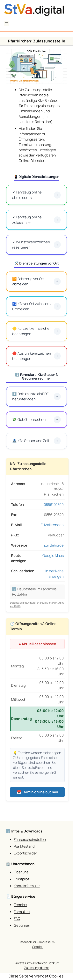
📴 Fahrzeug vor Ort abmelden (36, 281)
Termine (20, 905)
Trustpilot (22, 879)
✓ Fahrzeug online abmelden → (36, 195)
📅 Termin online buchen (37, 792)
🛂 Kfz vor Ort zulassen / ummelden (36, 306)
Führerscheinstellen (30, 839)
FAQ (17, 918)
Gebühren (22, 925)
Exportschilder (25, 853)
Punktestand (24, 846)
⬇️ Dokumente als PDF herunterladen (36, 396)
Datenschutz (28, 942)
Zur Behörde (54, 545)
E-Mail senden (52, 525)
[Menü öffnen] (6, 23)
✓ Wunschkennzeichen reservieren (36, 245)
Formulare (22, 912)
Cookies (38, 947)
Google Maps (53, 555)
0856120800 (54, 505)
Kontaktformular (27, 886)
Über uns (21, 872)
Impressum (47, 942)
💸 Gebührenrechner (36, 420)
